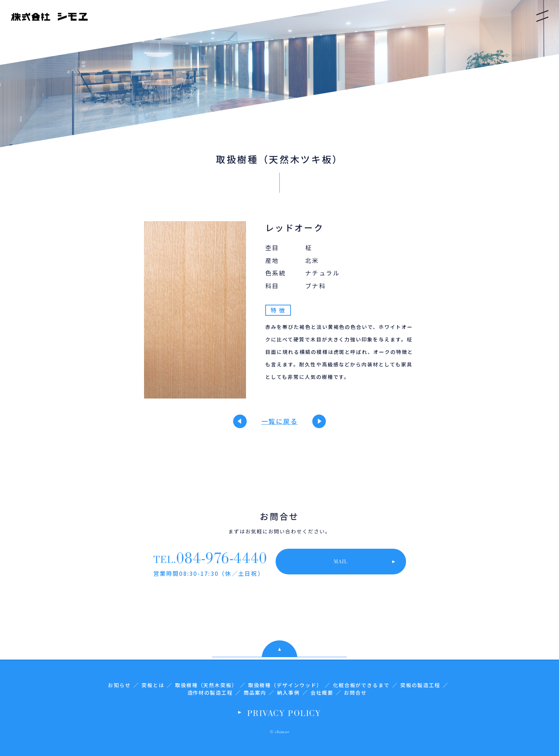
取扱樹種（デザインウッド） (285, 685)
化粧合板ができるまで (361, 685)
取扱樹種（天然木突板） (206, 685)
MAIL (341, 561)
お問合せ (355, 692)
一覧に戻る (280, 421)
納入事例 (288, 692)
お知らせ (119, 685)
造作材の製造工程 (210, 692)
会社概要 (322, 692)
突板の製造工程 (420, 685)
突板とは (153, 685)
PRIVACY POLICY (284, 713)
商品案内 (255, 692)
